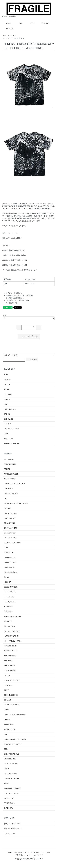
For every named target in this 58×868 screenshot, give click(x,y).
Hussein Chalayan (11, 572)
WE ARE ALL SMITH (12, 779)
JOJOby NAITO (10, 602)
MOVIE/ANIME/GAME (12, 788)
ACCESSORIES (10, 409)
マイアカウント (10, 833)
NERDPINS (8, 661)
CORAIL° (7, 508)
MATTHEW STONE (11, 636)
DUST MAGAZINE (11, 528)
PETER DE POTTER (12, 705)
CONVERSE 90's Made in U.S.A (16, 503)
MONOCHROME (10, 646)
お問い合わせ (38, 855)
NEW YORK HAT (10, 656)
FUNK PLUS (9, 553)
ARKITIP (7, 469)
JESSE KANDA (10, 592)
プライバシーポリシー (23, 855)
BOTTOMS (8, 394)
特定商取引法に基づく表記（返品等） (20, 295)
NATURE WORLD (11, 651)
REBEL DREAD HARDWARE (15, 715)
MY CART (8, 29)
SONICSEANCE (10, 759)
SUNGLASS (9, 419)
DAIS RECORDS (10, 513)
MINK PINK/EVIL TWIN (13, 641)
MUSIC (7, 783)
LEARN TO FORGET (12, 680)
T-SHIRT (12, 36)
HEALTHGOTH (10, 567)
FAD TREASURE (10, 538)
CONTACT (44, 23)
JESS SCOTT (9, 597)
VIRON (7, 769)
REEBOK (7, 720)
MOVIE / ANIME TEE (12, 444)
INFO (19, 23)
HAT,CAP (7, 424)
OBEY (6, 690)
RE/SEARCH (9, 724)
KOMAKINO (8, 607)
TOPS (6, 375)
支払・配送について (22, 853)
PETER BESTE (10, 729)
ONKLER (7, 700)
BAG (6, 404)
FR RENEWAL (9, 803)
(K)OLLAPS (8, 611)
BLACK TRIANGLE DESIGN (14, 484)
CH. (5, 499)
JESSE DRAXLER (11, 587)
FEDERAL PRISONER (17, 38)
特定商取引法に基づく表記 (40, 853)
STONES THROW (11, 764)
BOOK (6, 434)
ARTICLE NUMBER (11, 474)
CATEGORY (9, 808)
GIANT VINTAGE (10, 562)
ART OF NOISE (10, 479)
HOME (7, 23)
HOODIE (7, 380)
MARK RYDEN (10, 626)
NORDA (7, 675)
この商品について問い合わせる (17, 300)
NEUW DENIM (9, 666)
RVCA (6, 734)
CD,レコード (9, 798)
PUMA (6, 710)
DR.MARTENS (9, 523)
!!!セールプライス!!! (11, 793)
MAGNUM (8, 621)
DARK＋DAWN (10, 518)
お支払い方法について (12, 824)
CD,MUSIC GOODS (11, 429)
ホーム (5, 36)
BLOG (30, 23)
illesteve (7, 577)
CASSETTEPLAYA (11, 494)
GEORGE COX (10, 557)
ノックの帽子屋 (10, 670)
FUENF (7, 548)
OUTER (7, 385)
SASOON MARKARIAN (13, 744)
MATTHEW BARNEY (12, 631)
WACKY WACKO (10, 774)
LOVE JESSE (9, 685)
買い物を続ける (12, 303)
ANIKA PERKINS (10, 464)
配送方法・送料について (13, 829)
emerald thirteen (10, 533)
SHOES (7, 399)
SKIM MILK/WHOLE (11, 754)
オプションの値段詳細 (14, 293)
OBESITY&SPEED (11, 695)
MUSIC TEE (9, 439)
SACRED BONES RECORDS (15, 739)
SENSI (7, 749)
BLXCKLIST (8, 489)
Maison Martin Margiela (13, 616)
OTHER (7, 414)
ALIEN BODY (9, 459)
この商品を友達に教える (15, 298)
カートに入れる (29, 336)
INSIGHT (7, 582)
